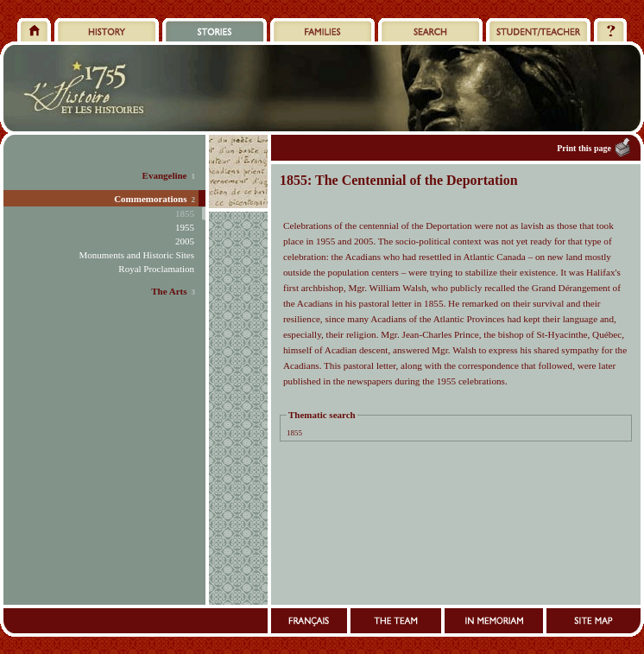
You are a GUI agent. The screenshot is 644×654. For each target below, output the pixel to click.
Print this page (584, 148)
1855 (294, 433)
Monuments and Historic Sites (136, 255)
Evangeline (165, 175)
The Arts (169, 291)
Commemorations (150, 199)
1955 (185, 227)
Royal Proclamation (156, 269)
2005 (185, 241)
